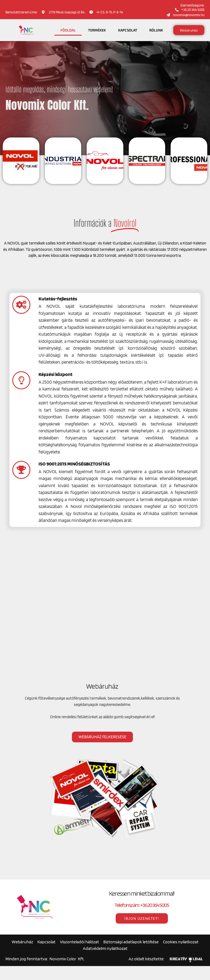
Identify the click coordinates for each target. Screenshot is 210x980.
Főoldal (68, 30)
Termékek (97, 30)
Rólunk (156, 30)
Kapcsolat (128, 30)
